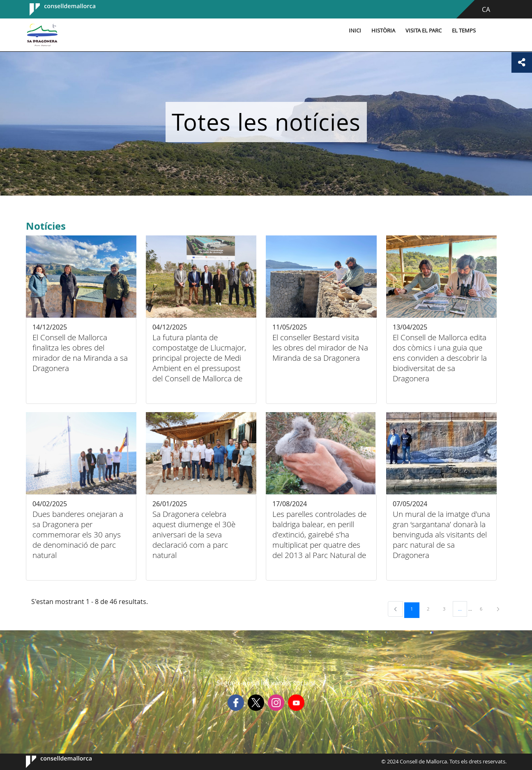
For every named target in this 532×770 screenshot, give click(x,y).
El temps (464, 31)
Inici (355, 31)
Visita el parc (424, 31)
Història (383, 31)
